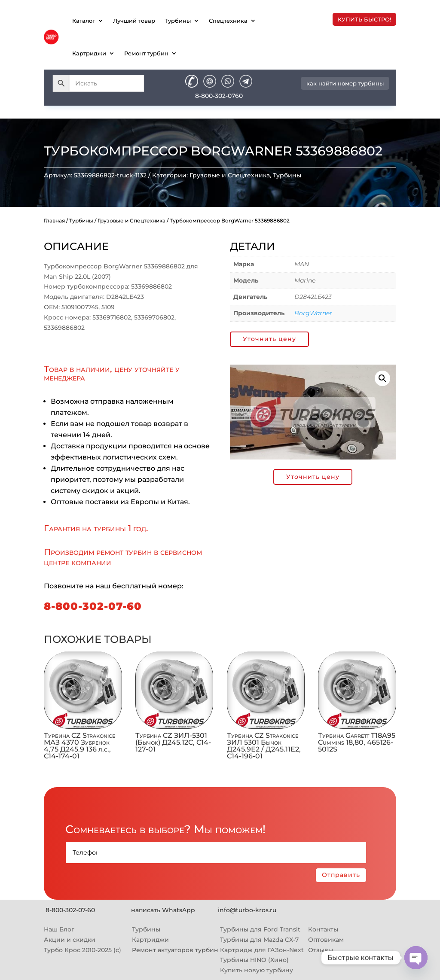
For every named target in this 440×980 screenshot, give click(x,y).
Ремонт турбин (146, 53)
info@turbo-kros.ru (247, 910)
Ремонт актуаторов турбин (175, 950)
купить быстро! (364, 19)
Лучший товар (134, 21)
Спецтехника (228, 21)
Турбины (178, 21)
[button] (382, 378)
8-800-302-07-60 (93, 606)
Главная (54, 221)
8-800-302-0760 (219, 96)
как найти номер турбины (345, 83)
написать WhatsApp (163, 910)
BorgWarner (313, 313)
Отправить (341, 875)
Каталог (84, 21)
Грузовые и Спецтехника (230, 175)
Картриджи (89, 53)
